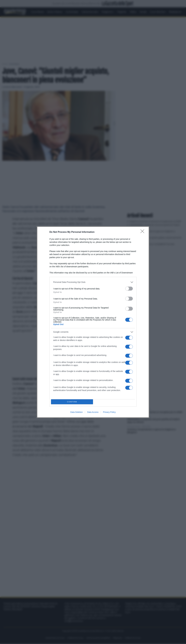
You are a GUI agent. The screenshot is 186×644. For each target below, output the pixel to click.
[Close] (143, 232)
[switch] (129, 289)
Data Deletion (77, 412)
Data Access (93, 412)
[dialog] (93, 322)
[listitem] (93, 282)
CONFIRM (72, 402)
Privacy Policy (109, 412)
